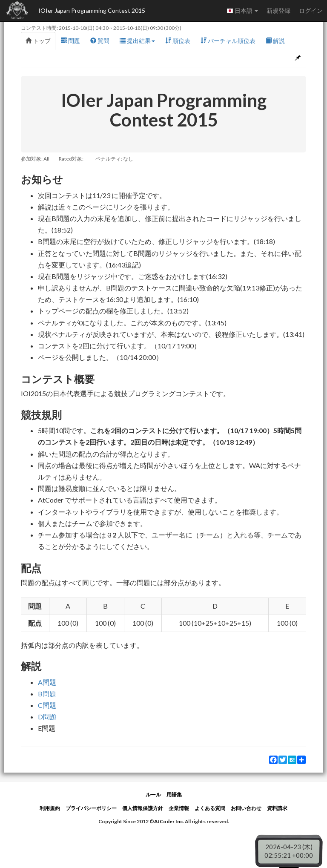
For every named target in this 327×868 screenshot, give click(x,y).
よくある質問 (210, 808)
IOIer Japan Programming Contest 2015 (92, 10)
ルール (153, 795)
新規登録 (278, 10)
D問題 (47, 717)
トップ (38, 41)
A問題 (47, 682)
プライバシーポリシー (91, 808)
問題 (70, 41)
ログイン (311, 10)
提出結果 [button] (137, 41)
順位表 (178, 41)
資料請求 (277, 808)
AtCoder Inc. (169, 821)
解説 (275, 41)
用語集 (174, 795)
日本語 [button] (242, 11)
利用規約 (50, 808)
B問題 (47, 694)
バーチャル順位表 (228, 41)
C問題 (47, 705)
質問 (100, 41)
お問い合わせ (246, 808)
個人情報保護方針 (143, 808)
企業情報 (179, 808)
